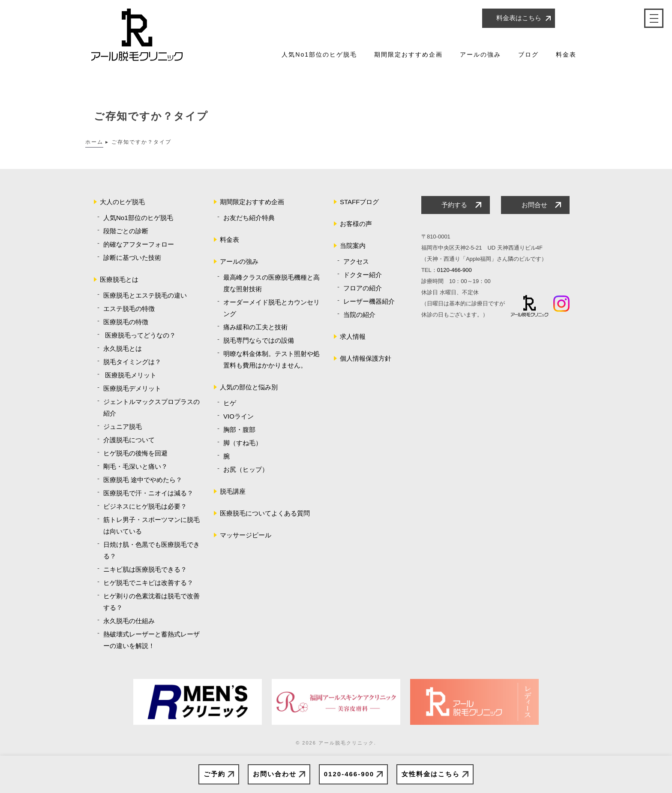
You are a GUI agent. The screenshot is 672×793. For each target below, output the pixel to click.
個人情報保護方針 (366, 358)
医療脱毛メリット (130, 375)
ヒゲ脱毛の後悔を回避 (135, 453)
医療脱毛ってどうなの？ (139, 335)
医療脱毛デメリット (132, 388)
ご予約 (214, 774)
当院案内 (353, 246)
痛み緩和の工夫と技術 (255, 327)
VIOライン (238, 416)
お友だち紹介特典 (249, 218)
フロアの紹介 (363, 288)
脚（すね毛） (243, 443)
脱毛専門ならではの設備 (259, 340)
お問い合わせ (275, 774)
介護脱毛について (129, 440)
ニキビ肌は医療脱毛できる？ (145, 569)
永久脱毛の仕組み (129, 621)
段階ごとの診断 (126, 231)
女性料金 (431, 774)
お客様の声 (356, 224)
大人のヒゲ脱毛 (122, 202)
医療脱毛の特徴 (126, 322)
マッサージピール (246, 535)
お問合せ (534, 205)
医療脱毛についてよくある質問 (265, 513)
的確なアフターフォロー (139, 244)
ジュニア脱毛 (123, 427)
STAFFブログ (359, 202)
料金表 (566, 54)
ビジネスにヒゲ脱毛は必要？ (145, 506)
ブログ (528, 54)
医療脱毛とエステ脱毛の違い (145, 295)
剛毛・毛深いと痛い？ (135, 466)
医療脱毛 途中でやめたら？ (143, 480)
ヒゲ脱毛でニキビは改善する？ (148, 583)
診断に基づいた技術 (132, 258)
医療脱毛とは (119, 279)
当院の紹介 (359, 315)
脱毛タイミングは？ (132, 362)
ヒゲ (230, 403)
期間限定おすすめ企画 (408, 54)
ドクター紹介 (363, 275)
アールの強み (480, 54)
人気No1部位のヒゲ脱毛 (319, 54)
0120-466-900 (349, 774)
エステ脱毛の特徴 (129, 309)
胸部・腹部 (239, 430)
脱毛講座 (233, 491)
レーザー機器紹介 (369, 301)
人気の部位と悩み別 (249, 387)
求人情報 (353, 336)
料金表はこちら (519, 18)
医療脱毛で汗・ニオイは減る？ (148, 493)
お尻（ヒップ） (246, 469)
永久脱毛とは (123, 348)
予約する (454, 205)
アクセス (356, 261)
